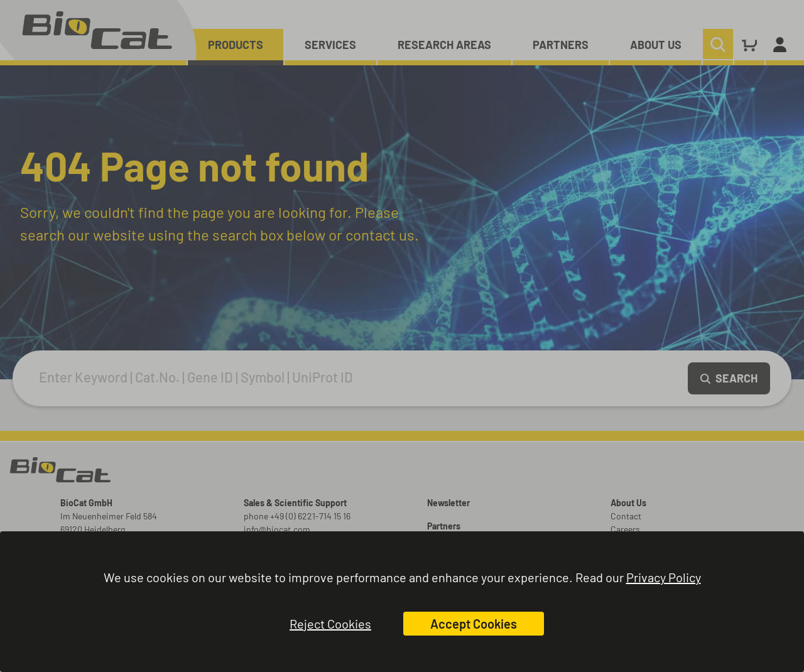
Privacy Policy (664, 577)
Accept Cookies (474, 624)
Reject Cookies (330, 624)
